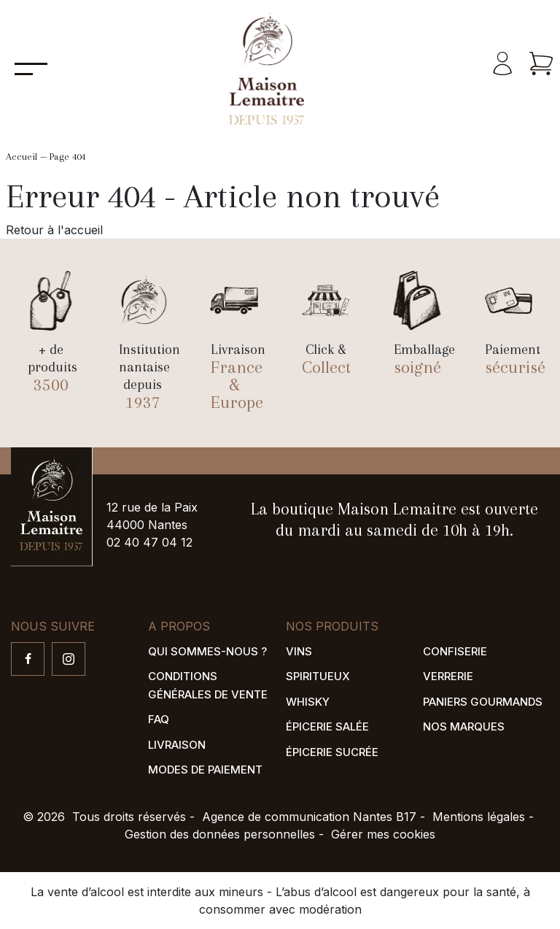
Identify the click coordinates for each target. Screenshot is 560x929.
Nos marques (464, 726)
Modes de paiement (205, 770)
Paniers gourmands (483, 702)
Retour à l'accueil (54, 230)
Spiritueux (318, 676)
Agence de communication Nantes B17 (309, 817)
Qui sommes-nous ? (207, 651)
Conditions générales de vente (208, 685)
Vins (299, 651)
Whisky (308, 702)
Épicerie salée (327, 726)
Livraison (177, 745)
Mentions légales (479, 817)
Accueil (22, 157)
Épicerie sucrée (332, 752)
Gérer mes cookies (383, 834)
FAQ (159, 719)
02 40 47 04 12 (149, 542)
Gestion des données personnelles (220, 834)
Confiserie (455, 651)
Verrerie (448, 676)
